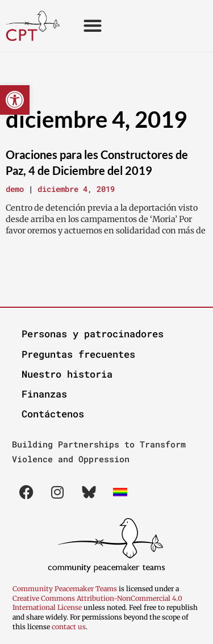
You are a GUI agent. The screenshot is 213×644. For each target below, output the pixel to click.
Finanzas (44, 394)
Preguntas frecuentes (78, 354)
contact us (69, 627)
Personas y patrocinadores (93, 334)
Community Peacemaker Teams (66, 589)
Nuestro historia (67, 374)
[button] (15, 100)
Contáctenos (53, 414)
